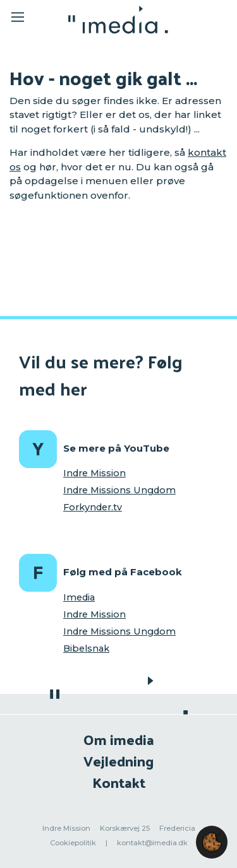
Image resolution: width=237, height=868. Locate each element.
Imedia (79, 597)
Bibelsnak (86, 648)
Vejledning (118, 760)
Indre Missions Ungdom (119, 490)
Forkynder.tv (93, 507)
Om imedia (119, 739)
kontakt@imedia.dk (152, 843)
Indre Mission (94, 473)
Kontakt (119, 782)
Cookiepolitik (73, 843)
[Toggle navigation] (27, 19)
